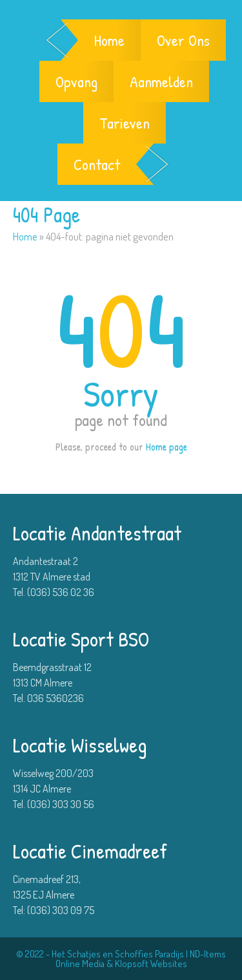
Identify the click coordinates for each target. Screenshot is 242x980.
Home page (166, 447)
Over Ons (183, 40)
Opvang (76, 81)
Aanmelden (161, 81)
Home (109, 40)
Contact (97, 164)
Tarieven (125, 123)
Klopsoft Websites (151, 964)
